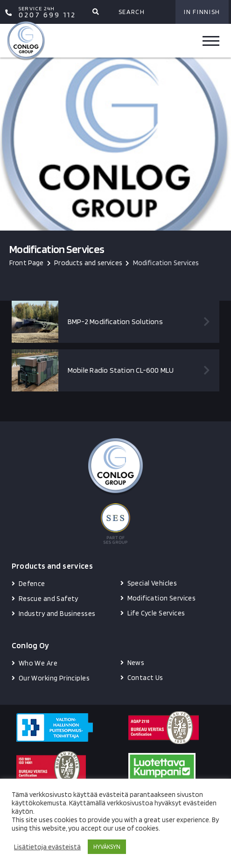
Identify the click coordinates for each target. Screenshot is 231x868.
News (136, 663)
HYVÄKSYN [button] (107, 847)
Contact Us (145, 678)
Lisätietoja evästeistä (47, 847)
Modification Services (162, 598)
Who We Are (38, 663)
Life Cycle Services (156, 613)
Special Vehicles (152, 583)
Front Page (27, 263)
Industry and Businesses (57, 614)
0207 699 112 (47, 12)
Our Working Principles (54, 678)
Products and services (88, 263)
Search (132, 12)
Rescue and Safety (49, 599)
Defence (32, 584)
